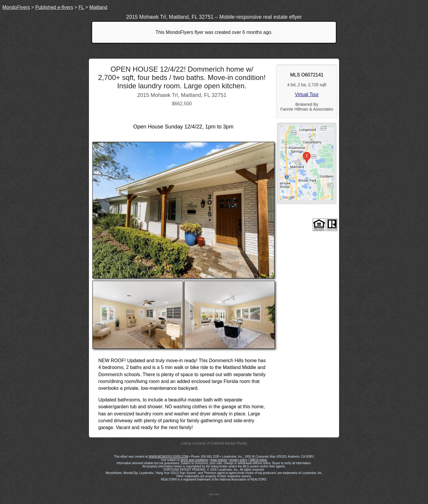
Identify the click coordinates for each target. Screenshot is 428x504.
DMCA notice (258, 460)
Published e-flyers (54, 7)
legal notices (219, 460)
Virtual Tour (307, 94)
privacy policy (238, 460)
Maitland (98, 7)
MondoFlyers (16, 7)
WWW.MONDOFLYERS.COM (168, 457)
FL (81, 7)
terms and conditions (194, 460)
